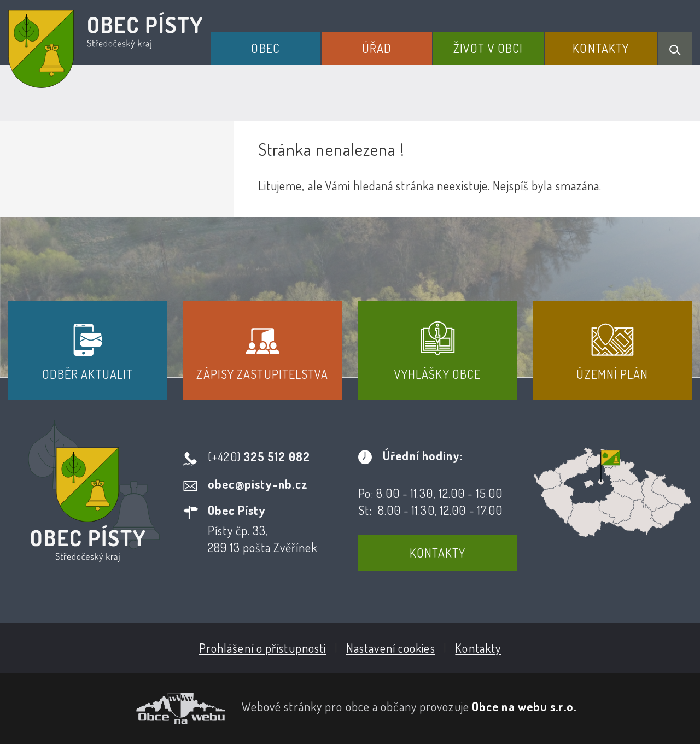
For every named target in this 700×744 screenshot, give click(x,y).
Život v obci (488, 48)
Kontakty (601, 48)
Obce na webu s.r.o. (524, 706)
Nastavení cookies (391, 648)
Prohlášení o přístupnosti (263, 648)
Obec (265, 48)
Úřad (377, 48)
